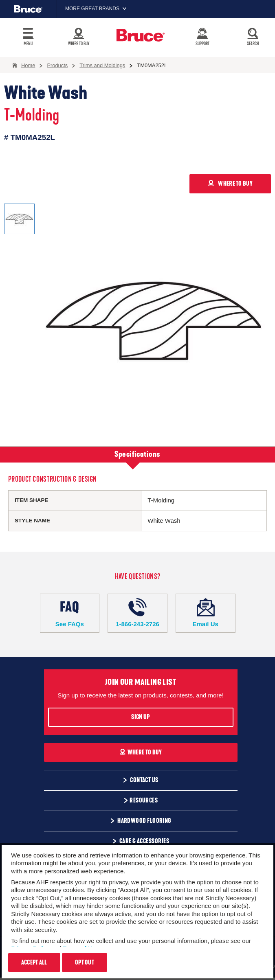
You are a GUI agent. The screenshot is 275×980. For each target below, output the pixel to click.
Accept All (34, 962)
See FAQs (70, 613)
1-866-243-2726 (137, 613)
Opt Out (85, 962)
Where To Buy (141, 752)
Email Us (206, 613)
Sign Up (140, 717)
